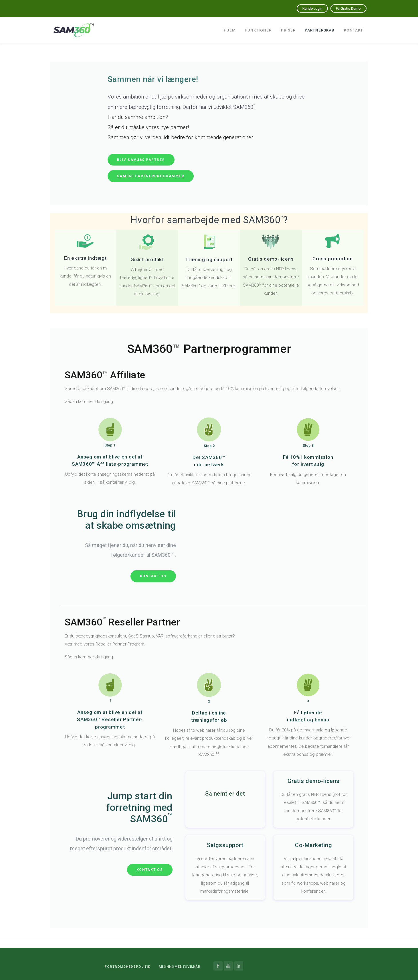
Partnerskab (319, 28)
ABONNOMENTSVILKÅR (178, 966)
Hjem (227, 28)
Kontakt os (153, 576)
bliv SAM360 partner (141, 160)
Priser (287, 28)
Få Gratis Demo (343, 8)
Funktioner (256, 28)
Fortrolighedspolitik (122, 966)
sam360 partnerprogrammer (151, 176)
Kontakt (353, 28)
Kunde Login (297, 8)
